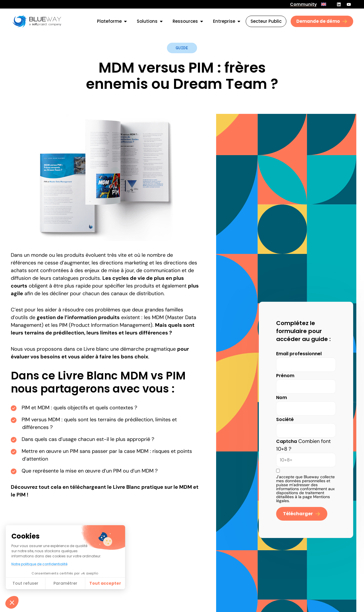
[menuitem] (324, 4)
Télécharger (298, 514)
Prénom (285, 376)
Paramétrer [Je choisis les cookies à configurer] (65, 583)
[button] (12, 602)
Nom (282, 398)
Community (303, 4)
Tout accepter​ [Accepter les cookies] (105, 583)
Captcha (287, 441)
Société (285, 419)
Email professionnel (299, 354)
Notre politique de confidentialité (39, 564)
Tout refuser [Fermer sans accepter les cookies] (25, 583)
